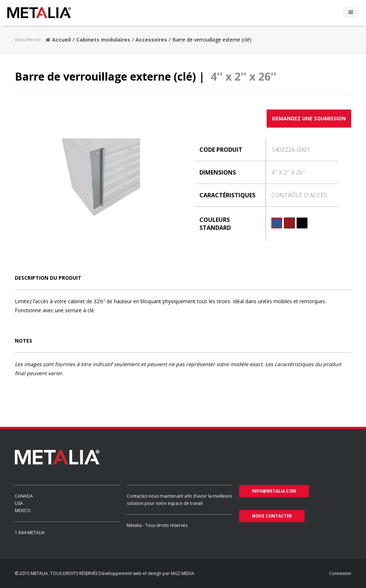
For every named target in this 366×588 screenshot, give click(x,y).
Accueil (58, 40)
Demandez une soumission (309, 118)
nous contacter (272, 516)
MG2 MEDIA (183, 573)
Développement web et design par (135, 573)
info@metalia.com (274, 491)
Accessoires (151, 40)
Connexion (340, 573)
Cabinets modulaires (103, 40)
